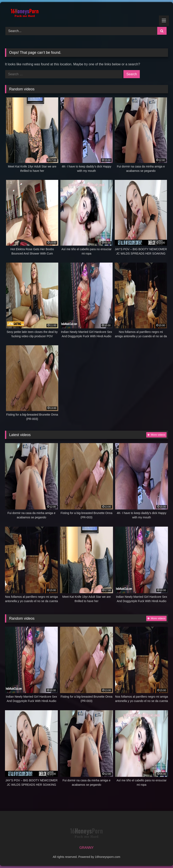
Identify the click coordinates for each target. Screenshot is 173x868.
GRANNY (86, 848)
